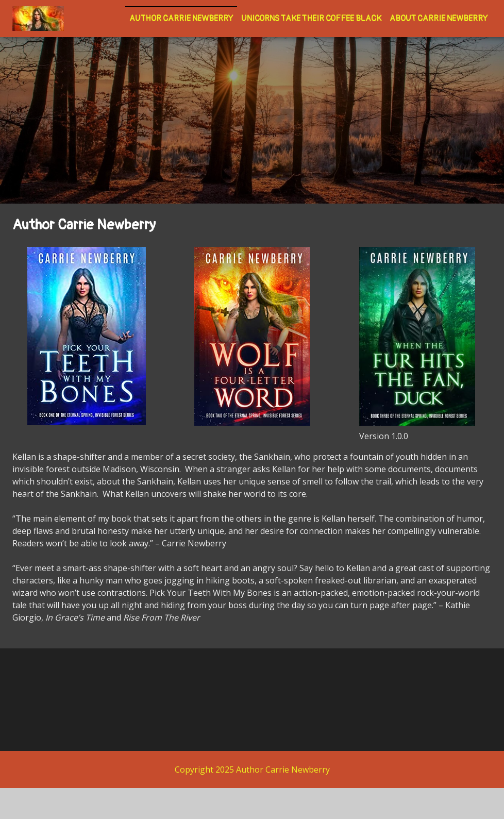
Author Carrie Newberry (181, 19)
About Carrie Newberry (439, 19)
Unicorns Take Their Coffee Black (311, 19)
